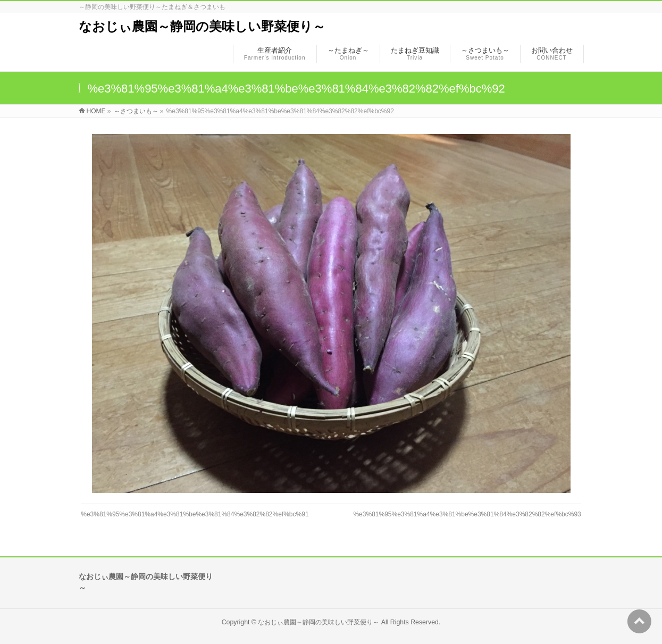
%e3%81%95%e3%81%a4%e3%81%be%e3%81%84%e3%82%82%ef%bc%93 (467, 514)
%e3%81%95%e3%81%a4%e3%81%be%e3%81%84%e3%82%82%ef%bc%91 (195, 514)
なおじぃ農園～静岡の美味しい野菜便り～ (202, 26)
